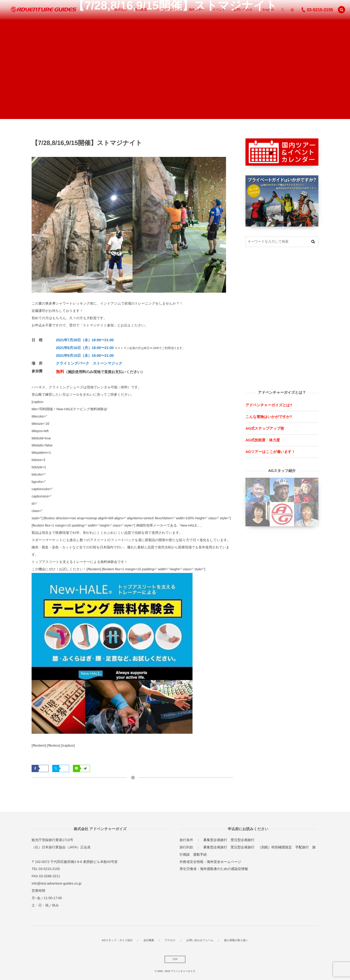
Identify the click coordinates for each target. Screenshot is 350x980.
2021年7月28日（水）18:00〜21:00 (85, 340)
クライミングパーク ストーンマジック (89, 363)
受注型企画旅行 (243, 840)
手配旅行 (302, 847)
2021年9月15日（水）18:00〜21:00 (85, 356)
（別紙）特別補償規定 (275, 847)
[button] (341, 10)
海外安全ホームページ (224, 862)
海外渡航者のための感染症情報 (224, 869)
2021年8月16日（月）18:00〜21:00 (85, 348)
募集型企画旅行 (215, 840)
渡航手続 (200, 854)
